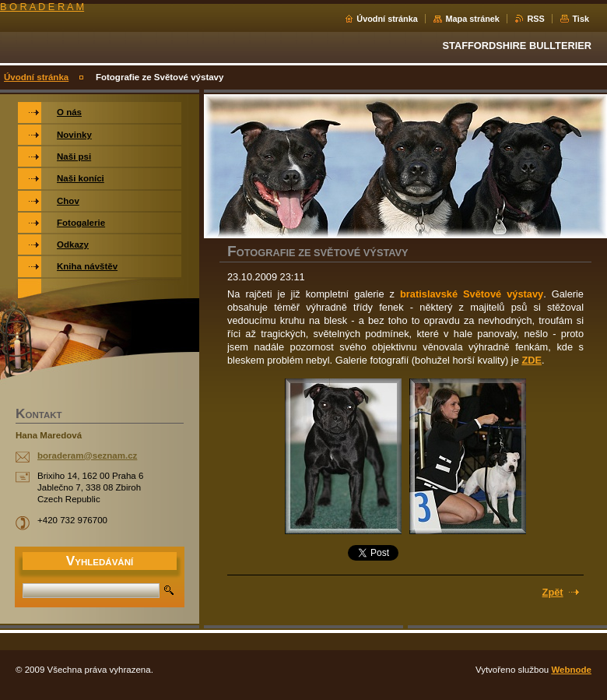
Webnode (571, 670)
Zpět (553, 592)
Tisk (581, 19)
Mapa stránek (472, 19)
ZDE (532, 360)
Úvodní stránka (387, 19)
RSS (535, 19)
